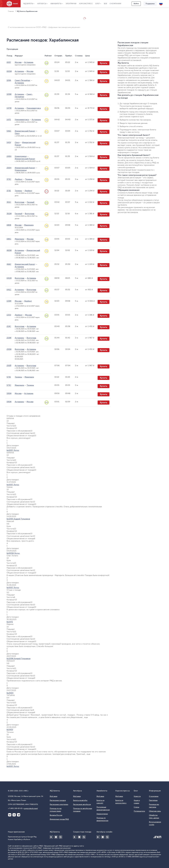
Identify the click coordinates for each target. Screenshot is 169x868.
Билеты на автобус (80, 800)
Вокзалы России (56, 815)
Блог (98, 4)
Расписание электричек (59, 804)
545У (9, 142)
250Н (9, 168)
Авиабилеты (56, 4)
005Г (9, 62)
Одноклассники (14, 815)
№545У (10, 730)
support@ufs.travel (31, 808)
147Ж (9, 108)
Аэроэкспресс (86, 4)
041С (9, 290)
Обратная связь (155, 811)
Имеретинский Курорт (25, 131)
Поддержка (150, 4)
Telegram (19, 815)
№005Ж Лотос (13, 553)
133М (9, 301)
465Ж (9, 250)
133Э (9, 315)
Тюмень (29, 179)
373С (9, 179)
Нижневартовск (34, 108)
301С (9, 202)
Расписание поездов (58, 800)
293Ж (9, 349)
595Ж (9, 402)
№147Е (10, 622)
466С (9, 264)
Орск (17, 133)
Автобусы (42, 4)
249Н (9, 156)
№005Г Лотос (13, 450)
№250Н (10, 693)
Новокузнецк (21, 156)
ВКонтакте (10, 815)
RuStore (61, 837)
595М (9, 393)
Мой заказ (54, 796)
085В (9, 225)
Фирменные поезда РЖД (59, 819)
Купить (104, 63)
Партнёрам (153, 800)
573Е (9, 377)
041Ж (9, 278)
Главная (11, 11)
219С (9, 326)
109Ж (9, 94)
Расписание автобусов (82, 804)
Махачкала (29, 225)
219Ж (9, 338)
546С (9, 131)
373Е (9, 191)
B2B (105, 4)
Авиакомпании (102, 814)
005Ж (9, 71)
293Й (9, 366)
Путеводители (139, 811)
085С (9, 239)
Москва (18, 62)
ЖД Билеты (28, 4)
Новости (137, 796)
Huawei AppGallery (56, 837)
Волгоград (19, 202)
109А (9, 80)
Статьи (136, 807)
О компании (115, 4)
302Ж (9, 214)
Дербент (19, 179)
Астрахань (29, 62)
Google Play (51, 837)
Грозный (31, 202)
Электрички (71, 4)
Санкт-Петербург (23, 80)
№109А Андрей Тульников (18, 519)
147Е (9, 120)
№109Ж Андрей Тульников (18, 659)
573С (9, 385)
